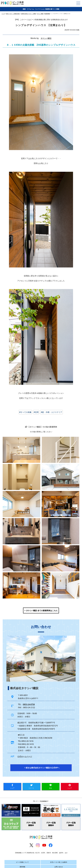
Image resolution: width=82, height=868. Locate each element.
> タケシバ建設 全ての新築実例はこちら (41, 610)
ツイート (31, 786)
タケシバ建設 (46, 38)
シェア (12, 786)
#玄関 (36, 412)
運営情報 (22, 867)
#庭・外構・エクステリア (52, 412)
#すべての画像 (25, 412)
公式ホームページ (25, 756)
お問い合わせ (59, 867)
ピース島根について (22, 862)
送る (51, 786)
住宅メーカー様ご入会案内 (59, 862)
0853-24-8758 (29, 704)
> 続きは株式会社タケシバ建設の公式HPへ (42, 768)
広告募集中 (44, 801)
